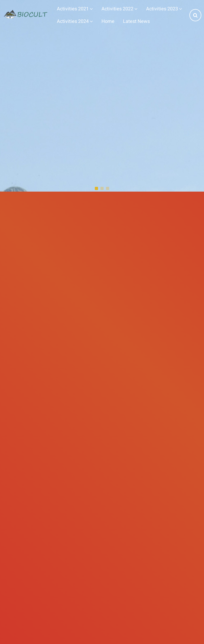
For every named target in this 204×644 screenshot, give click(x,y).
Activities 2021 (75, 9)
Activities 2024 (75, 21)
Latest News (136, 21)
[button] (96, 188)
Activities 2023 (164, 9)
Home (108, 21)
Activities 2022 (120, 9)
